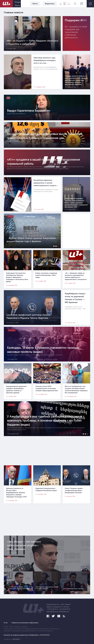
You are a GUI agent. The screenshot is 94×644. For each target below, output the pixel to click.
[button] (54, 246)
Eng (69, 4)
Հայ (61, 4)
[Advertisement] (47, 451)
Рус (65, 4)
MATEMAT (16, 639)
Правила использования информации (25, 623)
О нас (6, 623)
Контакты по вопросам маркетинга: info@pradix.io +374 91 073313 (27, 635)
